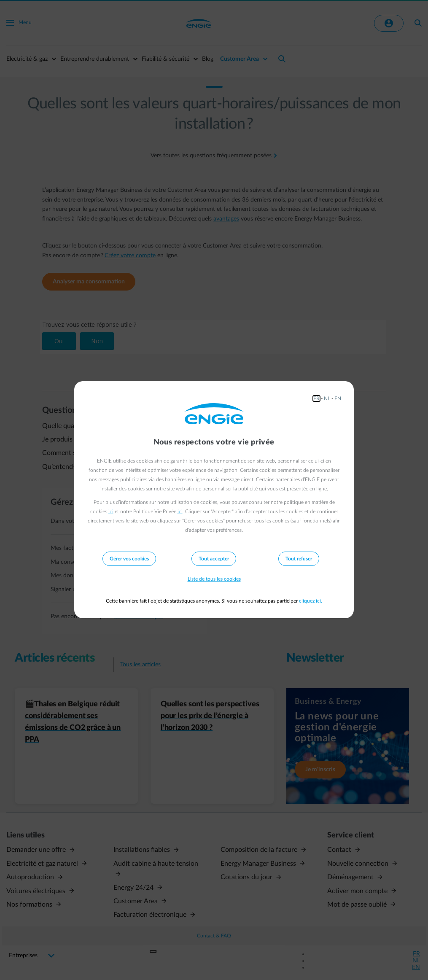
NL (327, 398)
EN (338, 398)
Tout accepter (214, 559)
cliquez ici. (311, 601)
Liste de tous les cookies (214, 579)
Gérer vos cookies (129, 559)
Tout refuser (299, 559)
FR (316, 398)
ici (111, 512)
